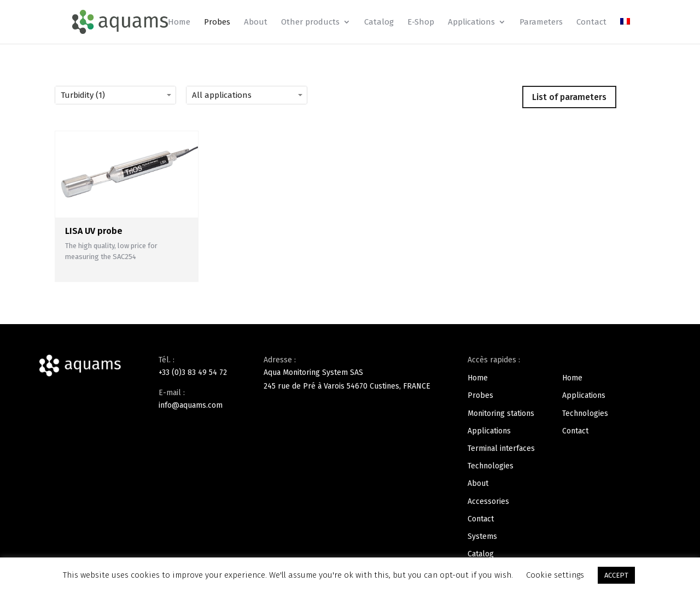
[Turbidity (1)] (131, 95)
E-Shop (421, 22)
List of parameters (569, 97)
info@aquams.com (191, 405)
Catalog (379, 22)
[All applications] (262, 95)
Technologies (491, 466)
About (256, 22)
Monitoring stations (501, 413)
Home (179, 22)
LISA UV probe (94, 231)
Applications (471, 22)
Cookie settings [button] (555, 575)
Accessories (488, 501)
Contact (591, 22)
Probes (217, 22)
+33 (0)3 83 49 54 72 (193, 372)
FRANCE (417, 386)
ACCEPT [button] (616, 575)
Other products (310, 22)
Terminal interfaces (501, 448)
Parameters (541, 22)
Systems (482, 536)
